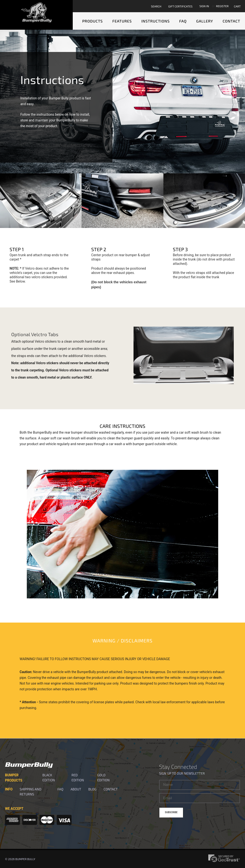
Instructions (156, 21)
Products (93, 21)
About (76, 789)
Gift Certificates (180, 6)
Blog (92, 789)
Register (222, 6)
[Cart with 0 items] (238, 6)
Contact (231, 21)
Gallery (205, 21)
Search (156, 6)
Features (122, 21)
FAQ (183, 21)
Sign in (204, 6)
